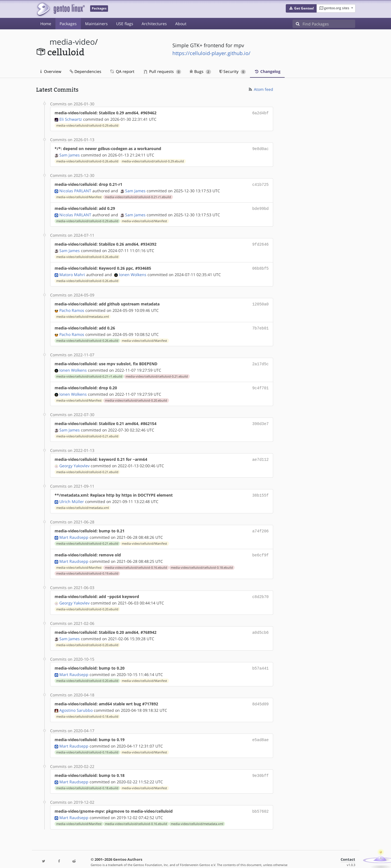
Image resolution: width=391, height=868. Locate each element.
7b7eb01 (260, 324)
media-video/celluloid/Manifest (79, 195)
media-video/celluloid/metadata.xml (83, 313)
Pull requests (163, 71)
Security (233, 71)
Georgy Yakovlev (74, 459)
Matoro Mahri (72, 271)
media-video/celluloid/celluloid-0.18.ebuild (202, 559)
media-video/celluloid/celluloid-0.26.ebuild (87, 160)
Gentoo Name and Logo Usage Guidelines (216, 858)
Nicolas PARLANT (75, 189)
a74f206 (260, 524)
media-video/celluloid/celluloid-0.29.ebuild (87, 125)
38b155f (260, 488)
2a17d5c (260, 359)
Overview (51, 71)
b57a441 (260, 659)
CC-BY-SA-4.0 (158, 858)
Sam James (70, 154)
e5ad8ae (260, 729)
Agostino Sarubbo (76, 700)
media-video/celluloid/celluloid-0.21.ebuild (157, 371)
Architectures (154, 24)
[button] (301, 8)
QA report (122, 71)
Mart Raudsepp (74, 529)
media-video (72, 42)
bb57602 (260, 799)
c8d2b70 (260, 588)
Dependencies (86, 71)
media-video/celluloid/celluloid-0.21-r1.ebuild (138, 195)
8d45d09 (260, 694)
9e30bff (260, 764)
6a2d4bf (260, 113)
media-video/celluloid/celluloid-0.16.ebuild (136, 559)
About (181, 24)
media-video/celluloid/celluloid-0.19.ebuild (87, 565)
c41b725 (260, 183)
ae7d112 (260, 453)
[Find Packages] (329, 24)
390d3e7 (260, 418)
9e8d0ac (260, 148)
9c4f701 (260, 383)
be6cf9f (260, 547)
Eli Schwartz (71, 119)
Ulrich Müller (72, 494)
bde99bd (260, 207)
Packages (68, 24)
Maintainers (96, 24)
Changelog (267, 71)
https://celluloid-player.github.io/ (211, 53)
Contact (348, 847)
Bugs (200, 71)
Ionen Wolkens (133, 271)
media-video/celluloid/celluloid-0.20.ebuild (136, 395)
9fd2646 (260, 242)
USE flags (125, 24)
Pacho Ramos (72, 306)
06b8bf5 (260, 265)
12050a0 (260, 301)
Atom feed (260, 89)
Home (46, 24)
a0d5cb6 (260, 623)
